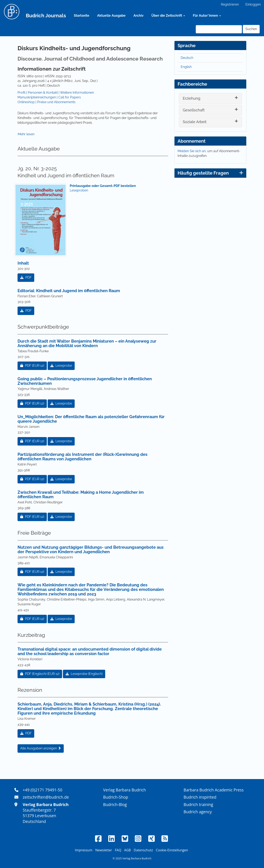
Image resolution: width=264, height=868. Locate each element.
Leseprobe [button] (61, 366)
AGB (127, 850)
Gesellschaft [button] (194, 110)
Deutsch (187, 58)
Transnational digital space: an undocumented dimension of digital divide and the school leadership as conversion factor (90, 651)
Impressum (84, 850)
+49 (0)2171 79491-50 (42, 790)
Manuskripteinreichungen (37, 97)
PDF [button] (26, 277)
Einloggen (253, 4)
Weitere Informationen (77, 93)
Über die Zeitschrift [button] (168, 16)
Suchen (251, 29)
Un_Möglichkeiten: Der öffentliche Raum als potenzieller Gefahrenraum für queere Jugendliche (91, 419)
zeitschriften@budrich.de (46, 797)
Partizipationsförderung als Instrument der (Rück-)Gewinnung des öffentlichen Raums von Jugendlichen (82, 457)
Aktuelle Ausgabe (111, 16)
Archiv (138, 16)
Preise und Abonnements (56, 102)
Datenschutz (143, 850)
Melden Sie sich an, (192, 151)
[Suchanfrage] (219, 29)
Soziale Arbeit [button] (195, 122)
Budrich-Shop (116, 797)
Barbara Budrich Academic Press (214, 790)
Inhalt (23, 263)
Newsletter (104, 850)
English (186, 67)
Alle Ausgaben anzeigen (41, 748)
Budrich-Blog (115, 804)
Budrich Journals (46, 16)
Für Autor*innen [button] (207, 16)
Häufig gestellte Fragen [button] (210, 173)
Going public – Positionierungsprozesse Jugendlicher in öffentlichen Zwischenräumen (85, 381)
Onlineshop (26, 102)
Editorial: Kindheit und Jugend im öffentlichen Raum (69, 291)
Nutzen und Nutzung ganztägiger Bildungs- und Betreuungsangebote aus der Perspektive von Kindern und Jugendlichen (91, 549)
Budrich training (198, 804)
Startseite (82, 16)
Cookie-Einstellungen (172, 850)
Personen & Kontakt (43, 93)
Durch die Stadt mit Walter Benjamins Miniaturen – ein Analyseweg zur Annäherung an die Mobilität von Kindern (87, 343)
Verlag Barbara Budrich (124, 790)
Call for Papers (70, 97)
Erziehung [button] (192, 98)
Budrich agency (198, 812)
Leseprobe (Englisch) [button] (84, 674)
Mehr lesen (26, 134)
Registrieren (230, 4)
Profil (21, 93)
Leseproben (79, 190)
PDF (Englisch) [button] (41, 674)
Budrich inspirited (200, 797)
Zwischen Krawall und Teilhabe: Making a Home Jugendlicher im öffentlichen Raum (81, 495)
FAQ (118, 850)
